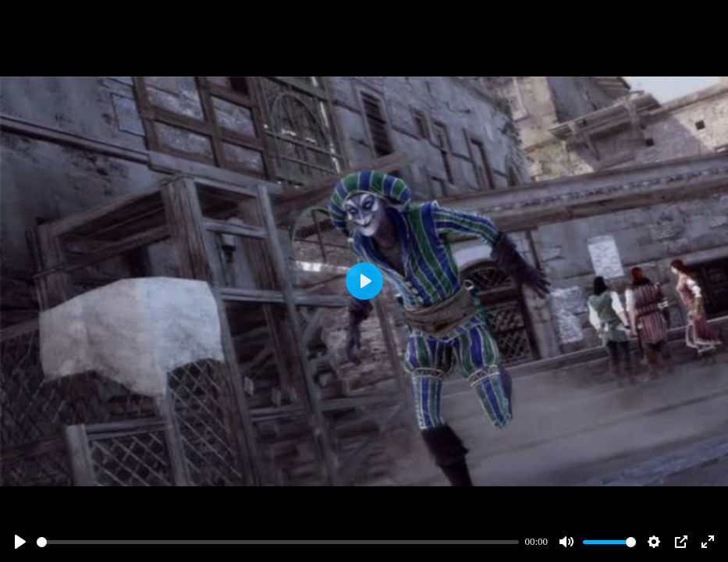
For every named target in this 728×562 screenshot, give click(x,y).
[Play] (20, 542)
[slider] (278, 542)
